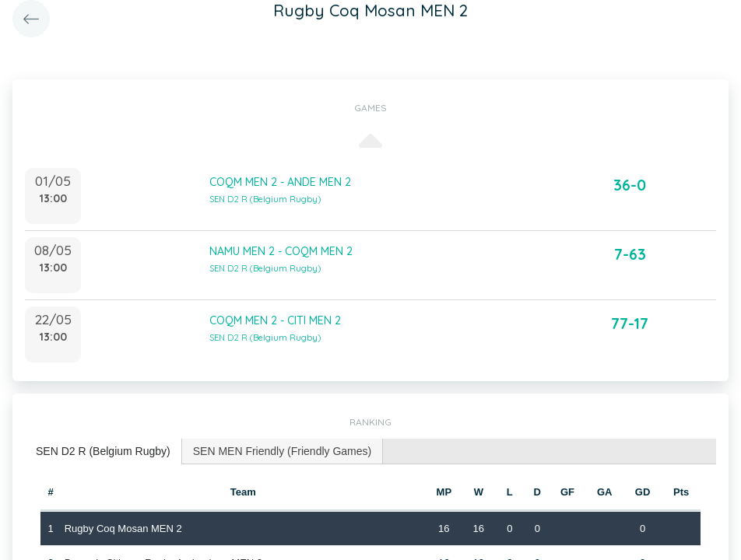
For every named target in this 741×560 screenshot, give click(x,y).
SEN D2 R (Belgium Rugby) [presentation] (103, 451)
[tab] (104, 451)
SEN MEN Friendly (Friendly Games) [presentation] (283, 451)
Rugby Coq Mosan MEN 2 (123, 528)
